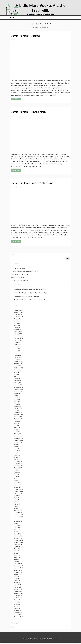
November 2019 (19, 415)
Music (13, 627)
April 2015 (17, 532)
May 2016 (17, 504)
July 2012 (17, 602)
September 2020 (19, 393)
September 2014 (19, 547)
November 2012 (19, 594)
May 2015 (17, 530)
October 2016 (18, 494)
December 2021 (19, 362)
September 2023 (19, 317)
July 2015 (17, 525)
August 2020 (18, 396)
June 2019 (17, 425)
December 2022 (19, 336)
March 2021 (18, 381)
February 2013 (18, 587)
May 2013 (17, 581)
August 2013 (18, 574)
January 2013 (18, 589)
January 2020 (18, 410)
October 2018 (18, 442)
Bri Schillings (18, 289)
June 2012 (17, 604)
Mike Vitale (17, 293)
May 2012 (17, 606)
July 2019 (17, 423)
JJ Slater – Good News (17, 277)
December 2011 (19, 617)
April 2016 (17, 506)
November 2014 (19, 542)
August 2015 (18, 523)
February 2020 (18, 408)
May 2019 (17, 427)
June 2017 (17, 476)
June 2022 (17, 349)
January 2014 (18, 564)
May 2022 (17, 351)
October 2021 (18, 366)
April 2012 (17, 608)
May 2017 (17, 479)
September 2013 (19, 572)
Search (13, 255)
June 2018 (17, 451)
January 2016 (18, 513)
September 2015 (19, 521)
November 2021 (19, 364)
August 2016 (18, 498)
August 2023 (18, 319)
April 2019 (17, 430)
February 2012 (18, 613)
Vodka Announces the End (18, 268)
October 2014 (18, 545)
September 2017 (19, 470)
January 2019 (18, 436)
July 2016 (17, 500)
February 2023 (18, 332)
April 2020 (17, 404)
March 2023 (18, 330)
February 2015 (18, 536)
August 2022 (18, 345)
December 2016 (19, 489)
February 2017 (18, 485)
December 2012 (19, 591)
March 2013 (18, 585)
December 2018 (19, 438)
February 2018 (18, 459)
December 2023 (19, 310)
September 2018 (19, 445)
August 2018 (18, 447)
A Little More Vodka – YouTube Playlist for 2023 (24, 271)
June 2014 (17, 553)
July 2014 (17, 551)
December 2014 (19, 540)
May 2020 (17, 402)
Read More (16, 99)
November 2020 (19, 389)
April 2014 (17, 557)
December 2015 (19, 515)
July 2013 (17, 576)
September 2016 (19, 496)
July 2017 (17, 474)
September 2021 (19, 368)
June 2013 (17, 579)
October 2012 (18, 596)
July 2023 (17, 321)
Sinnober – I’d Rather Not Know (20, 280)
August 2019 (18, 421)
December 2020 (19, 387)
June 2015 (17, 528)
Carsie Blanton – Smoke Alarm (29, 112)
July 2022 (17, 347)
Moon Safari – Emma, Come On (20, 274)
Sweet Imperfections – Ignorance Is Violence (36, 289)
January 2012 (18, 615)
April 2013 (17, 583)
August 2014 (18, 549)
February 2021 (18, 383)
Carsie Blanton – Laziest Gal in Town (32, 183)
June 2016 (17, 502)
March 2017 (18, 483)
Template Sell (54, 639)
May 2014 (17, 555)
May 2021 (17, 376)
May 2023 (17, 325)
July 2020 (17, 398)
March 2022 (18, 355)
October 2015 (18, 519)
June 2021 (17, 374)
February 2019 (18, 434)
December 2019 (19, 413)
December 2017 (19, 464)
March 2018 (18, 457)
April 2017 (17, 481)
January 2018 (18, 462)
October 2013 (18, 570)
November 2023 (19, 313)
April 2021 (17, 379)
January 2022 (18, 359)
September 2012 (19, 598)
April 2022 (17, 353)
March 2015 (18, 534)
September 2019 (19, 419)
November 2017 (19, 466)
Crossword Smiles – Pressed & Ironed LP (34, 300)
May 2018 (17, 453)
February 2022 (18, 357)
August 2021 (18, 370)
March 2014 (18, 559)
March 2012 (18, 611)
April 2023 (17, 328)
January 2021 (18, 385)
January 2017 (18, 487)
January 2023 (18, 334)
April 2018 (17, 455)
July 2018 (17, 449)
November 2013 (19, 568)
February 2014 (18, 562)
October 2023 (18, 315)
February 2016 (18, 511)
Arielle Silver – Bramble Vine (31, 296)
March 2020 (18, 406)
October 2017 (18, 468)
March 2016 (18, 508)
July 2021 (17, 372)
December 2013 (19, 566)
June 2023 (17, 323)
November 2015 (19, 517)
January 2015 (18, 538)
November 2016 (19, 491)
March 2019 (18, 432)
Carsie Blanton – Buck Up (26, 36)
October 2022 (18, 340)
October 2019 (18, 417)
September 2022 (19, 342)
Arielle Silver (18, 296)
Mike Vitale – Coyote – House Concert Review (35, 293)
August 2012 (18, 600)
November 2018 (19, 440)
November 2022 (19, 338)
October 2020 (18, 391)
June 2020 (17, 400)
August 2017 (18, 472)
